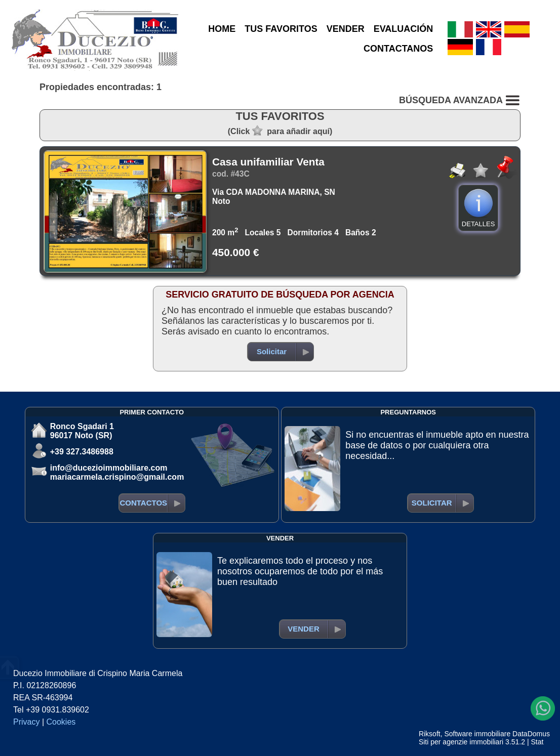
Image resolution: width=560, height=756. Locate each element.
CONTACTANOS (398, 49)
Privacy (26, 722)
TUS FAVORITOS (281, 29)
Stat (537, 742)
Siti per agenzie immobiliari (461, 742)
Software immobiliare (477, 734)
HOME (222, 29)
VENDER (346, 29)
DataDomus (531, 734)
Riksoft (430, 734)
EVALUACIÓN (404, 29)
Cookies (61, 722)
